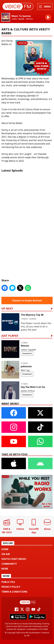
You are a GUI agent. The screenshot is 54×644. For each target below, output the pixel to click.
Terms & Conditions (14, 592)
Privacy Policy (11, 587)
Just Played (10, 336)
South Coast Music (14, 559)
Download (27, 353)
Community (9, 564)
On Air (6, 554)
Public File (8, 582)
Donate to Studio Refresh (27, 300)
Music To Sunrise (21, 16)
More (5, 569)
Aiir (28, 635)
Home (5, 549)
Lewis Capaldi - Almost (22, 19)
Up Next (7, 309)
